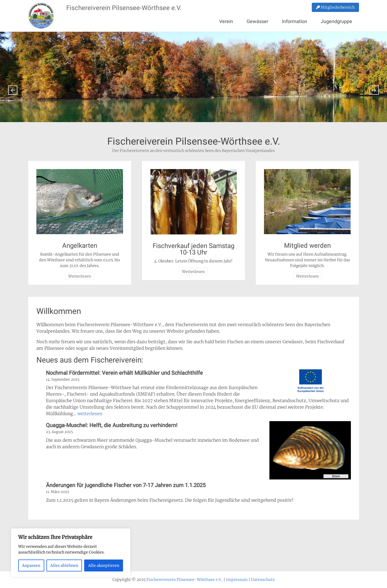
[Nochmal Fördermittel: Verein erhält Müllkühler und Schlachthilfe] (310, 382)
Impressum (237, 580)
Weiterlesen (80, 276)
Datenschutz (263, 580)
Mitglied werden (307, 246)
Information (295, 21)
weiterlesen (90, 414)
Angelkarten (80, 246)
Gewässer (257, 21)
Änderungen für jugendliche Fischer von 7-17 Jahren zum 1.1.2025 (126, 485)
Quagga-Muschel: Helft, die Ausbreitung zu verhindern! (112, 425)
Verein (226, 21)
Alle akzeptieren (104, 565)
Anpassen (31, 565)
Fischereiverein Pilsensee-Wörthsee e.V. (124, 8)
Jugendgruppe (336, 21)
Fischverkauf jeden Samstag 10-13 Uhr (193, 249)
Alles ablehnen (64, 565)
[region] (71, 553)
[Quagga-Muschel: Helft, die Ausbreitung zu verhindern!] (310, 451)
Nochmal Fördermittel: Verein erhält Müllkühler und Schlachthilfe (124, 373)
